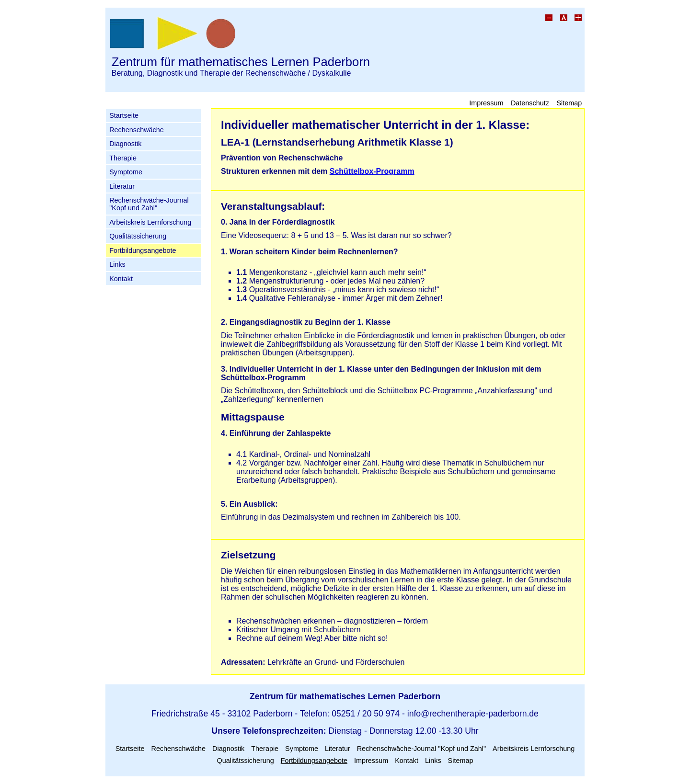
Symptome (126, 172)
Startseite (124, 115)
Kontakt (121, 279)
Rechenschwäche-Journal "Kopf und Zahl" (149, 204)
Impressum (486, 102)
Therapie (123, 158)
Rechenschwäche (137, 130)
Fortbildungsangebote (143, 250)
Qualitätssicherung (138, 236)
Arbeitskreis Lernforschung (150, 222)
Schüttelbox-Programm (372, 171)
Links (117, 264)
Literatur (122, 186)
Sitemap (569, 102)
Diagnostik (125, 144)
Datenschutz (530, 102)
